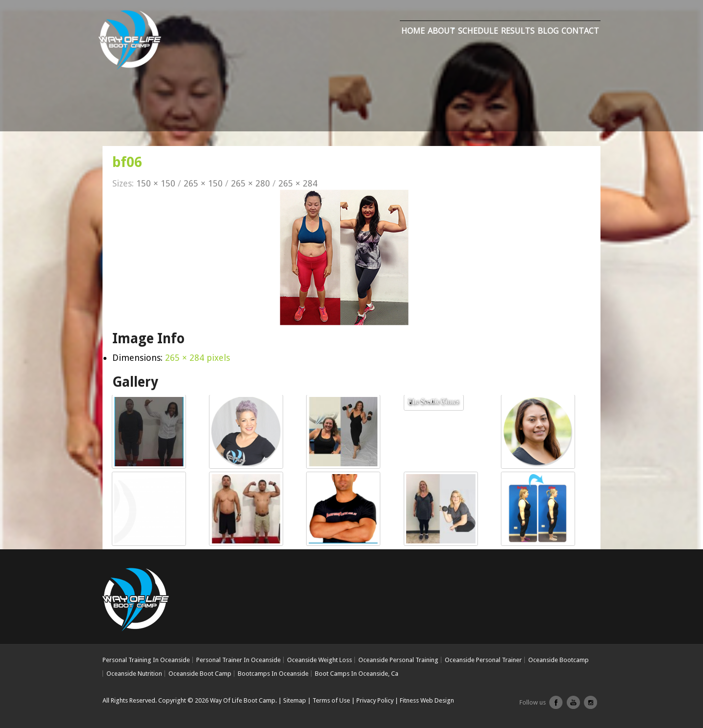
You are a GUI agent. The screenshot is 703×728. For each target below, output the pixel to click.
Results (518, 31)
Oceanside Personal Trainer (483, 660)
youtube (573, 706)
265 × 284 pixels (197, 358)
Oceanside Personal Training (398, 660)
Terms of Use (331, 700)
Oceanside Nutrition (134, 674)
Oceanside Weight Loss (320, 660)
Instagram (590, 706)
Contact (580, 31)
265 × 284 (298, 183)
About (441, 31)
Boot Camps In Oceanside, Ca (357, 674)
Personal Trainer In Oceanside (238, 660)
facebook (556, 706)
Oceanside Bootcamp (558, 660)
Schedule (478, 31)
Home (413, 31)
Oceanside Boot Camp (200, 674)
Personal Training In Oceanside (146, 660)
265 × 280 (250, 183)
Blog (548, 31)
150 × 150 (156, 183)
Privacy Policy (375, 700)
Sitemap (295, 700)
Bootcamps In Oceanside (273, 674)
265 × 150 (203, 183)
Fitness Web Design (427, 700)
